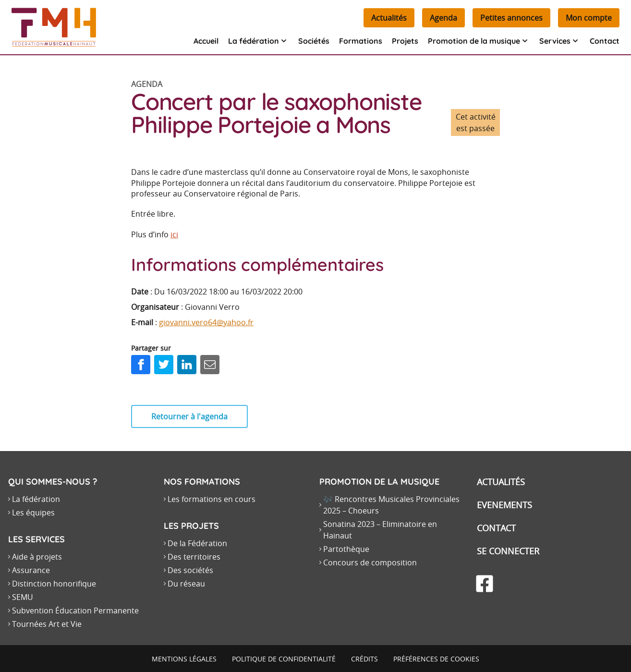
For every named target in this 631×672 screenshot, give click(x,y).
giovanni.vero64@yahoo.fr (206, 322)
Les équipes (33, 513)
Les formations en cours (212, 499)
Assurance (31, 570)
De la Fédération (197, 543)
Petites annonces (511, 18)
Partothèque (346, 549)
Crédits (364, 659)
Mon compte (589, 18)
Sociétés (314, 41)
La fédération (36, 499)
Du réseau (186, 584)
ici (174, 234)
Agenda (443, 18)
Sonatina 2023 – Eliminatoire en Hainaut (380, 530)
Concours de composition (370, 562)
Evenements (504, 505)
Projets (405, 41)
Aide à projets (37, 557)
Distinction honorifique (54, 584)
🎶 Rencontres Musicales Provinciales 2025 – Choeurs (391, 505)
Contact (605, 41)
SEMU (23, 597)
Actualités (389, 18)
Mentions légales (184, 659)
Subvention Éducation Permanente (75, 611)
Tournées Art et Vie (47, 624)
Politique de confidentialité (284, 659)
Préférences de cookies (436, 659)
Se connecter (508, 551)
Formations (361, 41)
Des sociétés (190, 570)
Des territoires (194, 557)
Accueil (206, 41)
